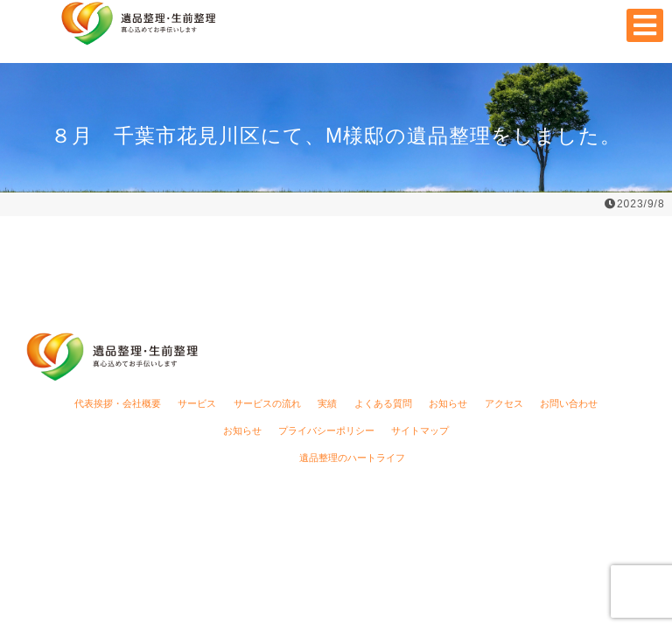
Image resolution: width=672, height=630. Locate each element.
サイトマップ (420, 430)
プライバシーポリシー (326, 430)
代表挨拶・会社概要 (118, 403)
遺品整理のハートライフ (352, 458)
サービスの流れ (267, 403)
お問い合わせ (569, 403)
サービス (197, 403)
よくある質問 (383, 403)
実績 (327, 403)
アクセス (504, 403)
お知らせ (448, 403)
